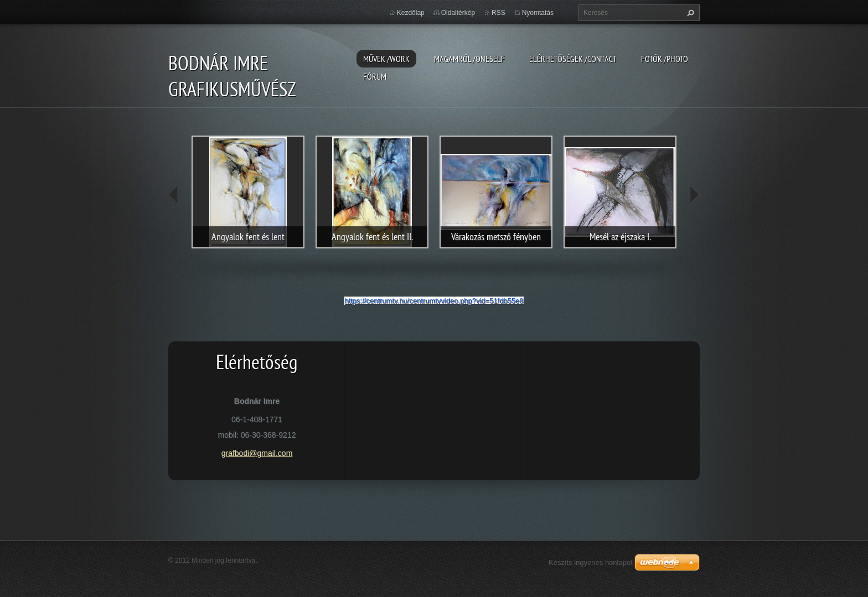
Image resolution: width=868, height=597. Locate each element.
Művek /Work (386, 59)
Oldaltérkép (458, 13)
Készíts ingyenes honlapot (591, 562)
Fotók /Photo (665, 59)
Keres (689, 13)
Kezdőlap (411, 13)
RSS (498, 13)
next (694, 195)
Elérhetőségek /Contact (573, 59)
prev (174, 195)
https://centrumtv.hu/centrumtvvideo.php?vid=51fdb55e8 (434, 301)
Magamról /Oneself (469, 59)
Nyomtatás (538, 13)
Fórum (375, 76)
